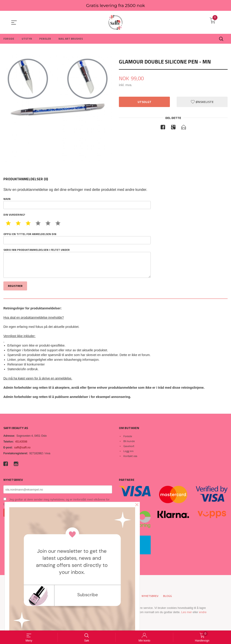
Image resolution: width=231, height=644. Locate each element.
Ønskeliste (202, 102)
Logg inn (128, 451)
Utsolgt (144, 102)
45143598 (21, 442)
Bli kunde (129, 441)
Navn (77, 203)
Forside (128, 436)
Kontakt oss (130, 456)
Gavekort (129, 446)
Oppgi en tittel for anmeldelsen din (77, 238)
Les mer (186, 612)
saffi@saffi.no (22, 448)
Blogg (167, 596)
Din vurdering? (14, 215)
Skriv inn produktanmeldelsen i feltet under (77, 263)
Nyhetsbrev (150, 596)
